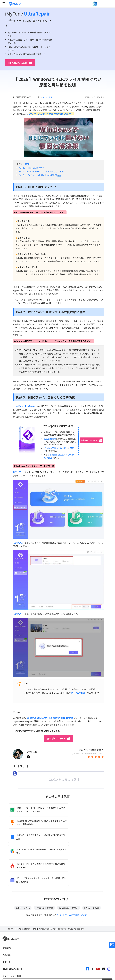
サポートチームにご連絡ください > (73, 873)
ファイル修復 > (24, 887)
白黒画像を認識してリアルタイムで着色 (60, 456)
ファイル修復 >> (49, 97)
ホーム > (15, 887)
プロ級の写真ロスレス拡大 (56, 448)
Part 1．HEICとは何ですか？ (32, 168)
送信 (107, 940)
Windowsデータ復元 (69, 866)
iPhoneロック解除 (44, 866)
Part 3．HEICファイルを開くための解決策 (38, 175)
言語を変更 (58, 948)
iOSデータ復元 (23, 866)
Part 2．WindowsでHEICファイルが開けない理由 (41, 171)
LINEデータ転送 (92, 866)
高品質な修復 (50, 439)
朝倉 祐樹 (32, 752)
